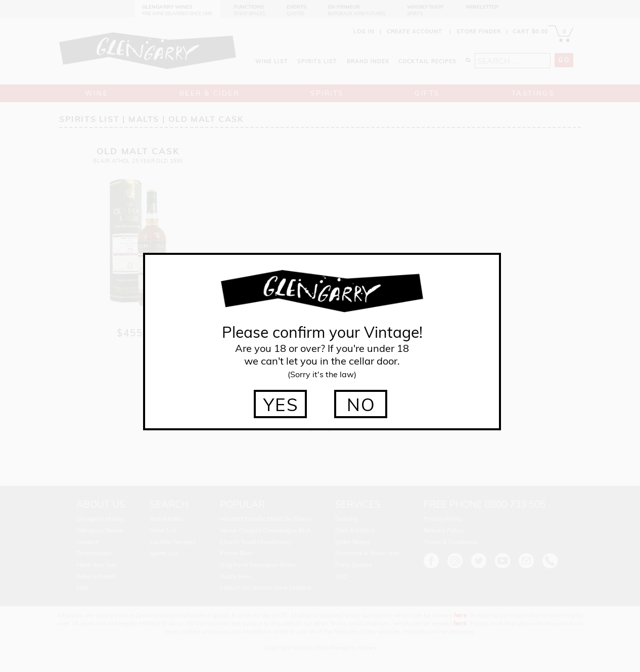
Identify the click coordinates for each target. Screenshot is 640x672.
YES (281, 405)
